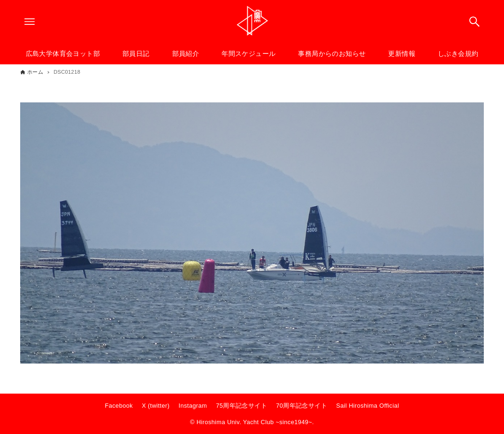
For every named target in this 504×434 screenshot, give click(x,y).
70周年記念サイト (302, 406)
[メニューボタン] (30, 22)
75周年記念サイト (241, 406)
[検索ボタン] (474, 22)
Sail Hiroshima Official (367, 406)
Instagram (193, 406)
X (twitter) (156, 406)
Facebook (119, 406)
